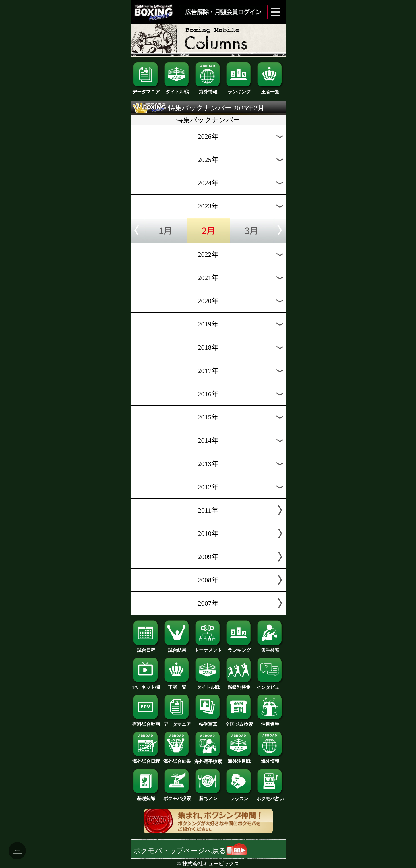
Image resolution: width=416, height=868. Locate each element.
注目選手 (270, 722)
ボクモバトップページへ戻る (190, 851)
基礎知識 (146, 796)
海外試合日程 (146, 759)
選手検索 (270, 648)
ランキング (239, 90)
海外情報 (208, 90)
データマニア (146, 90)
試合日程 (146, 648)
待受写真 (208, 722)
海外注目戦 (239, 759)
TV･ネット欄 (146, 685)
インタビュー (270, 685)
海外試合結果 (177, 759)
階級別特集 (239, 685)
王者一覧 (270, 90)
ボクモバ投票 (177, 796)
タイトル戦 (177, 90)
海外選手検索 (208, 759)
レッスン (239, 797)
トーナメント (208, 648)
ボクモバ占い (270, 797)
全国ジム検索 (239, 722)
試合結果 (177, 648)
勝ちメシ (208, 796)
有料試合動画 (146, 722)
